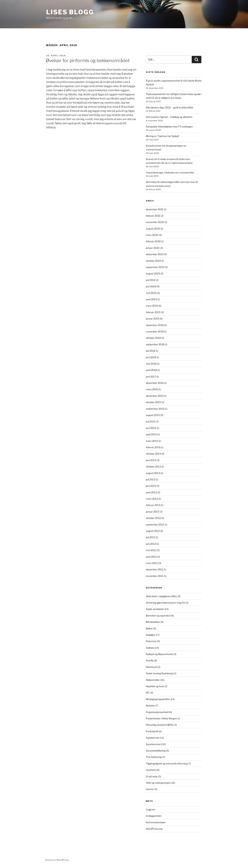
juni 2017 (151, 377)
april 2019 (151, 299)
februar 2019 (153, 312)
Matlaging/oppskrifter (158, 699)
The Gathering (154, 757)
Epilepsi (150, 648)
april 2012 (151, 557)
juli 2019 (151, 280)
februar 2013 (153, 505)
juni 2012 (151, 544)
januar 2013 (153, 512)
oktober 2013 (153, 467)
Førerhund (151, 667)
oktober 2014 (153, 454)
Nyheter (150, 705)
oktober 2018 (153, 338)
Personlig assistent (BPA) (160, 725)
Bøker (149, 628)
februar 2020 (153, 241)
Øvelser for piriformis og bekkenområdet (88, 60)
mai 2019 (151, 293)
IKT (148, 693)
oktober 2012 (153, 518)
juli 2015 (151, 421)
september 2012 (155, 524)
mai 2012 (151, 550)
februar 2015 (153, 447)
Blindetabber (153, 622)
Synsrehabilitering (156, 751)
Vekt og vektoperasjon (158, 783)
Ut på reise (152, 776)
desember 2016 (155, 383)
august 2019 (153, 273)
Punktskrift (152, 731)
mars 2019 (152, 306)
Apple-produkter (155, 609)
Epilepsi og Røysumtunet (159, 654)
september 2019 (155, 267)
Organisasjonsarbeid (157, 712)
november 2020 (155, 222)
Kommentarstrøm (156, 822)
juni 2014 (151, 460)
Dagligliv (151, 635)
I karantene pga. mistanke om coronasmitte (170, 172)
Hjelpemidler (153, 680)
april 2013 (151, 492)
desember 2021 (155, 209)
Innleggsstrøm (154, 816)
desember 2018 (155, 325)
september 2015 (155, 409)
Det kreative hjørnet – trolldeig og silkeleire (169, 117)
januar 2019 (153, 319)
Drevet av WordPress (57, 860)
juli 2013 (151, 479)
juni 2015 (151, 428)
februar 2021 (153, 216)
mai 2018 (151, 364)
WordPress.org (154, 829)
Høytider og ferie (155, 686)
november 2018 (155, 331)
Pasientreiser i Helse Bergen (161, 718)
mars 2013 (152, 499)
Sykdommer (153, 738)
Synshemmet (153, 744)
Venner (150, 789)
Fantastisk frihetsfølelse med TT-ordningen (169, 127)
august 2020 (153, 229)
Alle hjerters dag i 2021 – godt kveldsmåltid (169, 107)
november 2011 (155, 576)
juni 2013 (151, 486)
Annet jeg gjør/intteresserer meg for (166, 603)
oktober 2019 (153, 261)
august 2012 (153, 531)
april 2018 (151, 370)
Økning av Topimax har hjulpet (162, 136)
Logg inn (151, 809)
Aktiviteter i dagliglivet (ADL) (161, 596)
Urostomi (151, 770)
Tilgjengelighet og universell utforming (167, 763)
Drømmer (151, 641)
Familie (150, 660)
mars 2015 (152, 441)
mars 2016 (152, 389)
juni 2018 (151, 357)
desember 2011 (154, 569)
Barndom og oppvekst (158, 616)
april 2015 (151, 434)
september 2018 (155, 344)
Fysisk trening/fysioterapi (160, 673)
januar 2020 (153, 248)
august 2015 (153, 415)
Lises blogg (70, 12)
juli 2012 (150, 537)
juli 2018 (151, 351)
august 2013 (153, 473)
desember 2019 (155, 254)
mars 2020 (152, 235)
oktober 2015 (153, 402)
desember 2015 (155, 396)
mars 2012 (152, 563)
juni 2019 (151, 286)
